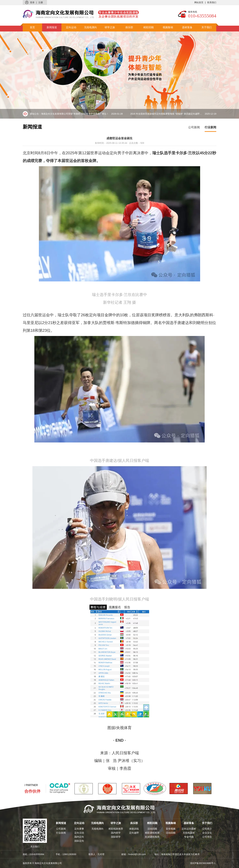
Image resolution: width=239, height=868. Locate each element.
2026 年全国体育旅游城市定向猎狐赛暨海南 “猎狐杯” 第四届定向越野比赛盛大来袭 (173, 114)
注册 (41, 2)
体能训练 (134, 829)
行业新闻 (210, 127)
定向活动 (79, 833)
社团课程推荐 (152, 837)
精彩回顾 (149, 27)
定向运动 (71, 27)
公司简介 (207, 829)
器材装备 (187, 27)
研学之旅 (110, 27)
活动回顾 (152, 829)
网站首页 (199, 2)
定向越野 (134, 833)
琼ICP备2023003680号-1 (203, 863)
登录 (32, 2)
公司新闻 (194, 127)
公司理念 (207, 837)
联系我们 (212, 2)
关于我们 (207, 27)
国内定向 (79, 837)
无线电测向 (90, 27)
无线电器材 (189, 833)
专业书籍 (189, 837)
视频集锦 (168, 27)
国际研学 (116, 837)
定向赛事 (79, 829)
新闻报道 (52, 27)
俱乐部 (129, 27)
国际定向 (79, 841)
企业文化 (207, 833)
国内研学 (116, 833)
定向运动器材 (189, 829)
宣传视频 (171, 829)
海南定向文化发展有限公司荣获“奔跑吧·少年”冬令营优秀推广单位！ (82, 114)
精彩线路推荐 (116, 829)
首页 (32, 27)
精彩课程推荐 (152, 833)
